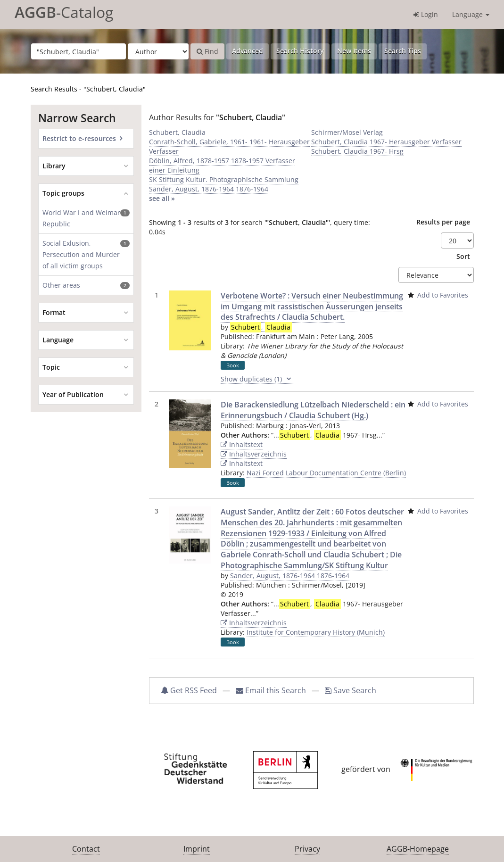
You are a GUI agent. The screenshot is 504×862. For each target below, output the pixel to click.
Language (471, 14)
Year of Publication (73, 394)
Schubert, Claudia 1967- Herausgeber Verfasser (386, 142)
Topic (51, 367)
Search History (300, 51)
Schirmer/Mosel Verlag (347, 132)
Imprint (197, 849)
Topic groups (63, 193)
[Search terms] (78, 51)
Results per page (443, 222)
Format (54, 312)
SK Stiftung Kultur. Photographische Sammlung (224, 179)
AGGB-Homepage (418, 849)
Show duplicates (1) (257, 379)
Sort (463, 256)
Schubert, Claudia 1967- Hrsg (357, 151)
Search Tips (403, 51)
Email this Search (272, 690)
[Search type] (158, 51)
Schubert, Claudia (177, 132)
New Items (354, 51)
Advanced (248, 51)
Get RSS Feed (189, 690)
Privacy (307, 849)
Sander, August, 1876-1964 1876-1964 (209, 189)
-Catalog (64, 12)
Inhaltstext (242, 444)
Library (54, 166)
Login (426, 14)
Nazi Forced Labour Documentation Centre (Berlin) (326, 473)
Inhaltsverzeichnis (254, 454)
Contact (86, 849)
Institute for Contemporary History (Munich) (316, 632)
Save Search (351, 690)
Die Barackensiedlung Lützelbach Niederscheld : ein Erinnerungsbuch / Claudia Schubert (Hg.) (313, 410)
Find (207, 51)
